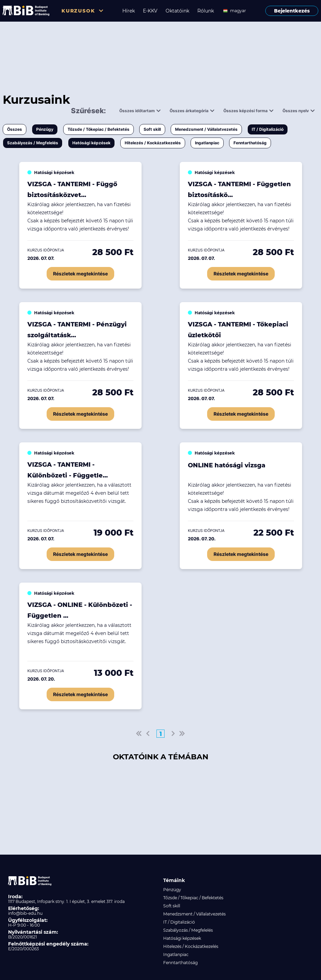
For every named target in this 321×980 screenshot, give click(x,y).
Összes (15, 129)
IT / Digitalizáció (268, 129)
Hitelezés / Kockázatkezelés (153, 143)
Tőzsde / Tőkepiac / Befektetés (98, 129)
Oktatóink (177, 11)
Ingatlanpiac (207, 143)
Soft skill (152, 129)
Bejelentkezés (292, 11)
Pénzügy (45, 129)
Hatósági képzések (91, 143)
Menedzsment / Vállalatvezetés (206, 129)
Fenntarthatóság (250, 143)
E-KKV (150, 11)
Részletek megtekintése (80, 274)
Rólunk (206, 11)
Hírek (129, 11)
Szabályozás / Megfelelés (33, 143)
